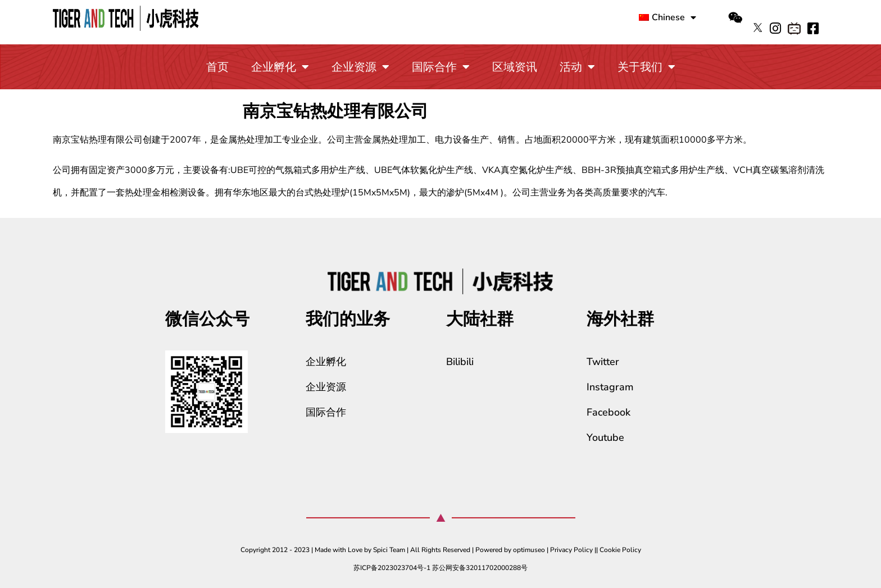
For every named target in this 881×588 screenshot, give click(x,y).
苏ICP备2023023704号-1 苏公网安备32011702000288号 (440, 568)
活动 (577, 67)
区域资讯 (515, 67)
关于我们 (646, 67)
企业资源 (360, 67)
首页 (217, 67)
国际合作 (441, 67)
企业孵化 (280, 67)
